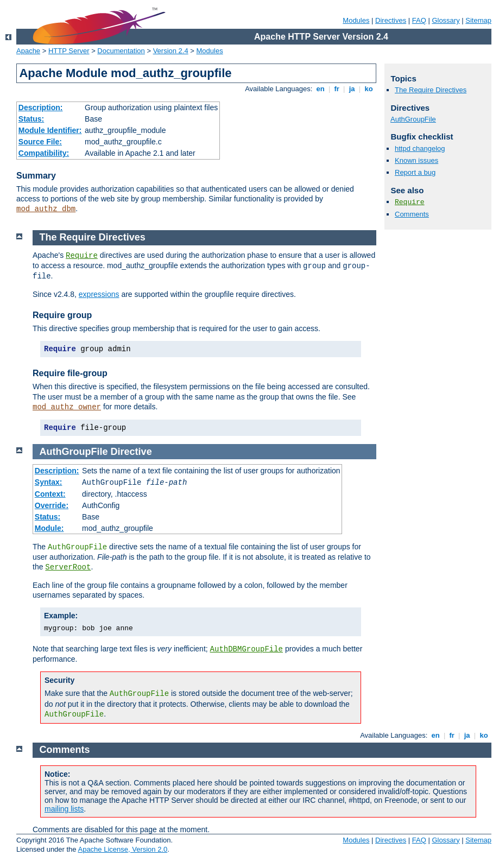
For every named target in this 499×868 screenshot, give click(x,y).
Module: (49, 528)
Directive (131, 452)
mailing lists (64, 809)
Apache (28, 51)
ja (352, 89)
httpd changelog (420, 148)
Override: (52, 505)
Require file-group (70, 373)
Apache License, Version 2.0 (122, 849)
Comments (412, 214)
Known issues (416, 160)
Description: (41, 107)
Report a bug (415, 172)
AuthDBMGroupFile (247, 649)
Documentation (121, 51)
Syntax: (49, 482)
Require (410, 202)
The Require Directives (431, 90)
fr (337, 89)
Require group (62, 315)
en (320, 89)
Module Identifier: (50, 130)
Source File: (40, 142)
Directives (391, 20)
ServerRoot (68, 567)
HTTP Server (69, 51)
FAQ (419, 20)
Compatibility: (44, 153)
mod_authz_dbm (46, 209)
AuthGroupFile (413, 119)
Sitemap (478, 20)
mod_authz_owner (67, 407)
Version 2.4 (171, 51)
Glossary (446, 20)
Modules (356, 20)
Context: (50, 494)
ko (369, 89)
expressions (99, 294)
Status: (31, 119)
